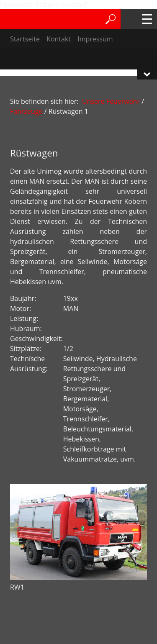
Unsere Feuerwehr (111, 101)
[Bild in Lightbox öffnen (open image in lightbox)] (78, 532)
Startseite (25, 39)
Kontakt (59, 39)
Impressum (95, 39)
